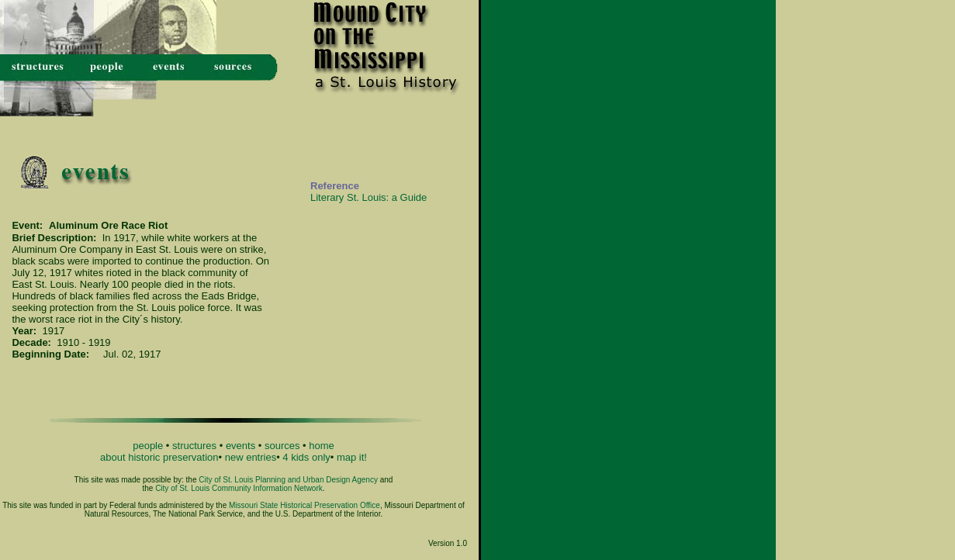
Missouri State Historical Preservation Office (304, 505)
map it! (352, 457)
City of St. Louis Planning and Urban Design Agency (288, 480)
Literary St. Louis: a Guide (369, 197)
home (322, 446)
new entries (251, 457)
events (240, 446)
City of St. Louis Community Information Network (239, 488)
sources (282, 446)
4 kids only (306, 457)
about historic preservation (159, 457)
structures (194, 446)
